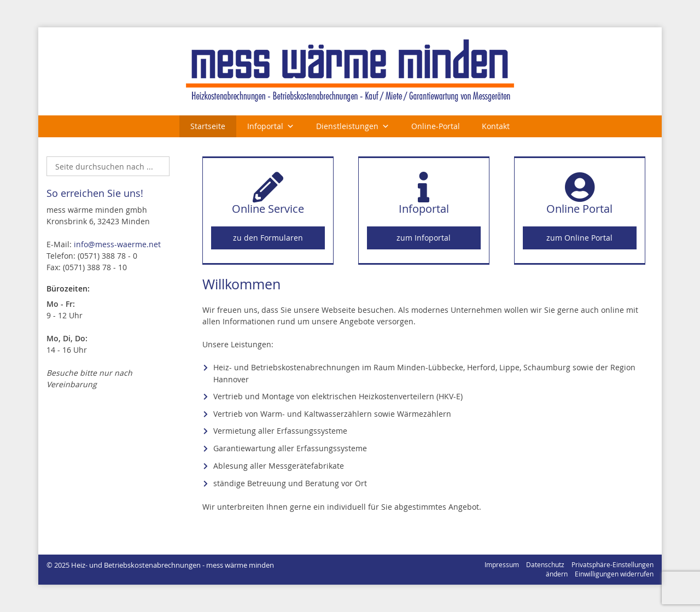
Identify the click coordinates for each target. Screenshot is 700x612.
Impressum (502, 565)
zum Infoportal (424, 238)
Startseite (208, 126)
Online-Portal (436, 126)
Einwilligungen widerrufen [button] (614, 574)
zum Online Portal (579, 238)
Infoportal (265, 126)
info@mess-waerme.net (117, 244)
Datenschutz (545, 565)
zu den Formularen (268, 238)
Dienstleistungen (347, 126)
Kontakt (496, 126)
